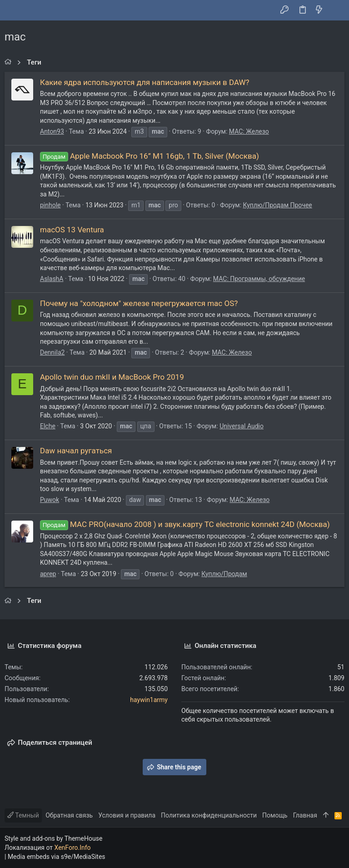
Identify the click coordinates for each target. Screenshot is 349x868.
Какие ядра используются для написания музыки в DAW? (145, 82)
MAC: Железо (249, 131)
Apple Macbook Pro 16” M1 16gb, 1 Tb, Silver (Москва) (150, 156)
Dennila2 (52, 352)
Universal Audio (242, 426)
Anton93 (52, 131)
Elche (48, 426)
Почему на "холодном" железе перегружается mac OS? (139, 303)
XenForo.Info (73, 848)
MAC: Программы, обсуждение (259, 279)
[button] (14, 10)
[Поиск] (336, 10)
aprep (48, 574)
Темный (23, 815)
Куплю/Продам (224, 574)
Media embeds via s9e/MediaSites (57, 857)
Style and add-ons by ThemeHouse (53, 838)
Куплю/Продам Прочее (278, 205)
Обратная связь (69, 815)
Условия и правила (127, 815)
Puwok (50, 500)
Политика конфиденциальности (209, 815)
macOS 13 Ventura (72, 230)
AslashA (52, 279)
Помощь (275, 815)
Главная (305, 815)
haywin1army (149, 700)
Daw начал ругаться (76, 451)
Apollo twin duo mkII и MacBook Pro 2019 (112, 377)
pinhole (50, 205)
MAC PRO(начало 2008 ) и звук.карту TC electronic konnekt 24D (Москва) (185, 524)
